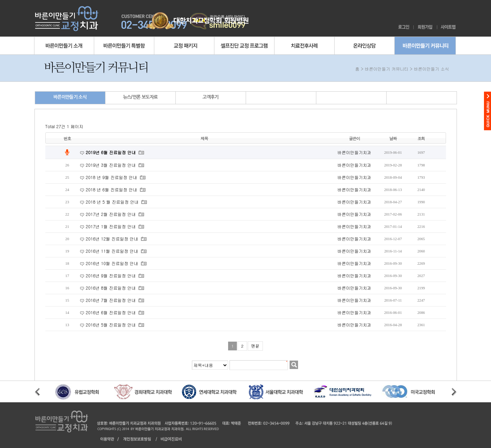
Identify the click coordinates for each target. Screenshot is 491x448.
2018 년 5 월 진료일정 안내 (113, 202)
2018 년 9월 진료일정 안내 (112, 177)
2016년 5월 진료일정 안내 (111, 325)
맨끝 (255, 346)
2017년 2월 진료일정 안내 (111, 214)
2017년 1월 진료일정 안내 (111, 226)
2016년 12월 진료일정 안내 (113, 239)
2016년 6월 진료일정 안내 (111, 312)
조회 (421, 138)
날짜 (393, 138)
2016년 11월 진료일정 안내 (113, 251)
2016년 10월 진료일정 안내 (113, 263)
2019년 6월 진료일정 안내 (111, 152)
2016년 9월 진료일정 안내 (111, 275)
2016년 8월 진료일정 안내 (111, 288)
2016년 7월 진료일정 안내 (111, 300)
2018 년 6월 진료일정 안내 (112, 189)
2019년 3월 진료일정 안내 (111, 165)
